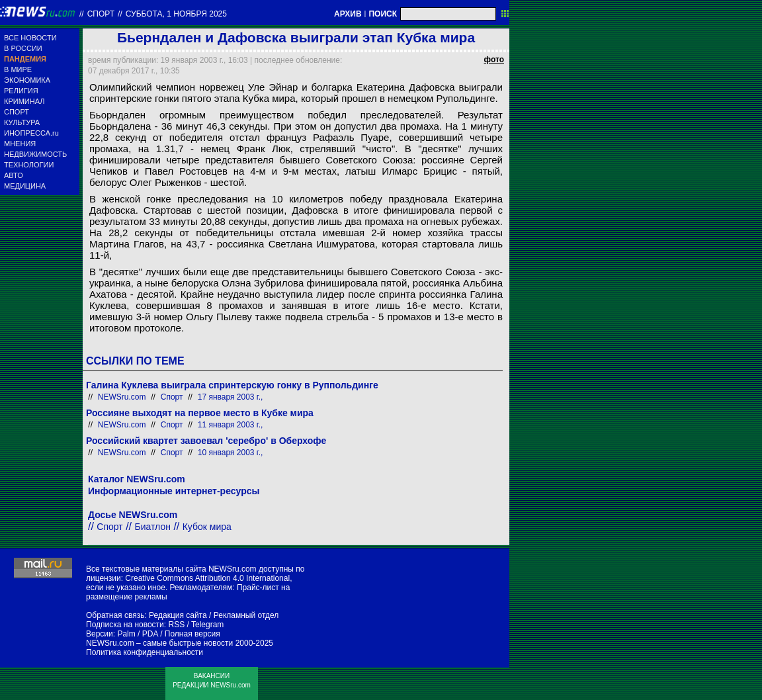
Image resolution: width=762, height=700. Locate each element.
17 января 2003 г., (231, 397)
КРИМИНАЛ (24, 101)
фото (494, 60)
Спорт (101, 14)
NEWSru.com (122, 397)
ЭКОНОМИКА (27, 80)
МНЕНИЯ (20, 144)
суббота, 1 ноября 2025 (176, 14)
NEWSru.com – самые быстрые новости (159, 643)
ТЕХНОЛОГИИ (29, 165)
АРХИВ (348, 14)
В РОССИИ (23, 48)
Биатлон (153, 527)
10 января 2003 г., (231, 453)
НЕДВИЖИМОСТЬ (35, 154)
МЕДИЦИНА (25, 186)
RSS (176, 625)
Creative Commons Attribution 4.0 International (207, 578)
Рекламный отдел (246, 615)
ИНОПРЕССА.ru (31, 133)
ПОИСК (383, 14)
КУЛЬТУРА (22, 122)
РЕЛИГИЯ (21, 91)
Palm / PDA (137, 634)
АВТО (14, 175)
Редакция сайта (178, 615)
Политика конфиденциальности (145, 652)
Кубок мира (207, 527)
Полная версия (192, 634)
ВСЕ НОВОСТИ (30, 38)
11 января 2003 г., (231, 425)
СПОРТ (17, 112)
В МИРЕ (18, 69)
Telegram (207, 625)
